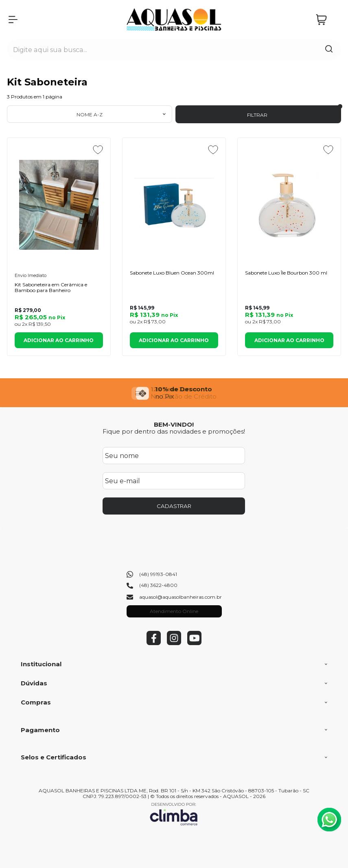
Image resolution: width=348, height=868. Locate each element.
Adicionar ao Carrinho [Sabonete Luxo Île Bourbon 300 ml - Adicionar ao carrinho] (289, 340)
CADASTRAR (174, 506)
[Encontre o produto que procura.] (329, 50)
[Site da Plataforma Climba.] (174, 814)
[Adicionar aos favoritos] (98, 150)
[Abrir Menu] (13, 20)
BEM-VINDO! (174, 424)
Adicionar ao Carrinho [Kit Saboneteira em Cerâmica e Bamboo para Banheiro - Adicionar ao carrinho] (59, 340)
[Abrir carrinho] (326, 20)
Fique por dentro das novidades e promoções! (174, 431)
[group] (174, 393)
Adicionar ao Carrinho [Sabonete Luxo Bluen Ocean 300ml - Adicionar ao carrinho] (174, 340)
